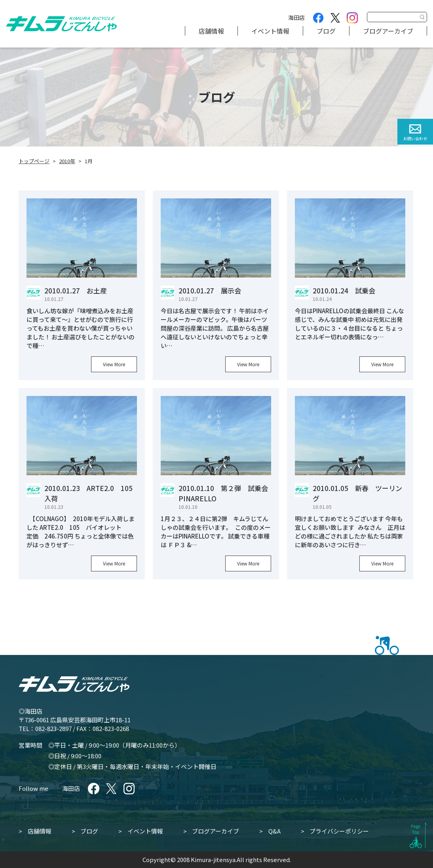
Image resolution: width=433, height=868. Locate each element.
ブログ (326, 31)
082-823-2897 (53, 728)
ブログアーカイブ (388, 31)
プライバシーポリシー (339, 831)
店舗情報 (211, 31)
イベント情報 (270, 31)
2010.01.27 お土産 (76, 290)
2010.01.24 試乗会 (344, 290)
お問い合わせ (415, 138)
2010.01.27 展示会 (210, 290)
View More (114, 364)
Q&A (274, 831)
